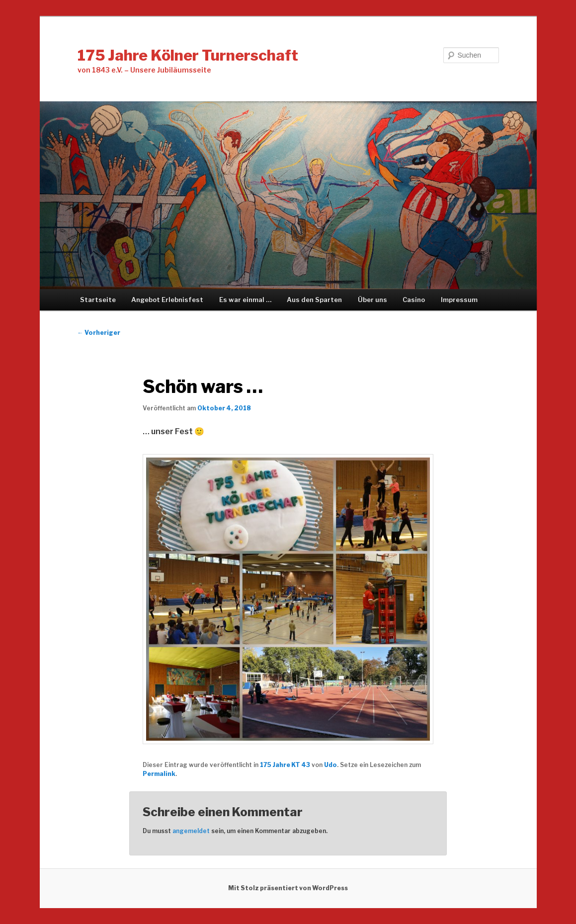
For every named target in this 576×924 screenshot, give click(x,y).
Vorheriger (99, 333)
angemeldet (191, 831)
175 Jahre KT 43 (285, 765)
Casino (414, 300)
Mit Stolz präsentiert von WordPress (288, 888)
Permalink (159, 774)
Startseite (98, 300)
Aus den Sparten (314, 300)
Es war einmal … (245, 300)
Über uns (372, 300)
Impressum (459, 300)
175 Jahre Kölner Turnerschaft (188, 55)
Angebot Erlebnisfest (167, 300)
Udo (330, 765)
